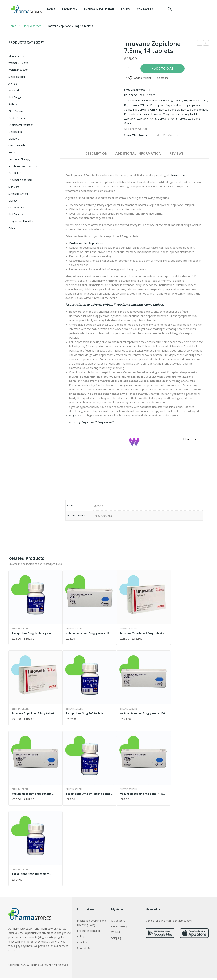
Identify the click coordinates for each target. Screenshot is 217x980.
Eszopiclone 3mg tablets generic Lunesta (33, 633)
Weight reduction (18, 70)
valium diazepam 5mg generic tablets (32, 794)
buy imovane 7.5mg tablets (166, 101)
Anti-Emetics (16, 214)
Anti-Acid (14, 90)
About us (82, 942)
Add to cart (164, 69)
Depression (15, 132)
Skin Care (14, 187)
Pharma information (99, 9)
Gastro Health (17, 145)
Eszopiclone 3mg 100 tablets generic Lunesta (31, 874)
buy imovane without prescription (144, 105)
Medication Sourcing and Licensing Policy (91, 923)
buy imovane (140, 101)
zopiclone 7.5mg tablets (172, 119)
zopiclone (130, 119)
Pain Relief (15, 173)
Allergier (13, 84)
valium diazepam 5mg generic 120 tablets (143, 713)
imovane (145, 114)
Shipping (116, 938)
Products (69, 9)
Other (12, 228)
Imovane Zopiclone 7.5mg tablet (33, 713)
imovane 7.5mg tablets (185, 114)
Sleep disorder (32, 26)
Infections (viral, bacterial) (23, 166)
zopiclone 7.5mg (147, 119)
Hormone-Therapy (19, 159)
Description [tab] (96, 153)
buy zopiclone (174, 105)
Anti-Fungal (15, 97)
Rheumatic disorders (20, 180)
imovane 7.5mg (160, 114)
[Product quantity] (130, 68)
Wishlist (116, 932)
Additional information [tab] (138, 153)
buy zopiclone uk (169, 110)
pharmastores (179, 175)
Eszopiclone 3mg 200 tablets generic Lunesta (85, 713)
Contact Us (145, 9)
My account (118, 921)
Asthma (13, 104)
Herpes (13, 152)
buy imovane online (195, 101)
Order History (119, 926)
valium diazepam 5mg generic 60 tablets (142, 794)
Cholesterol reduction (21, 125)
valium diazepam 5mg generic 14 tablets (206, 43)
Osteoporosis (16, 207)
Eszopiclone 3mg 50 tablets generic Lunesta (89, 794)
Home (51, 9)
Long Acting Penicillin (21, 221)
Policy (125, 9)
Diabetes (14, 139)
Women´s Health (18, 63)
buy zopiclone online (145, 110)
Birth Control (16, 111)
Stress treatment (18, 194)
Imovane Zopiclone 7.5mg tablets (142, 633)
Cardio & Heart (17, 118)
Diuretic (13, 201)
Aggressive (76, 415)
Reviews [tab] (176, 153)
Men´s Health (16, 56)
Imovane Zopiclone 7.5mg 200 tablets (200, 43)
